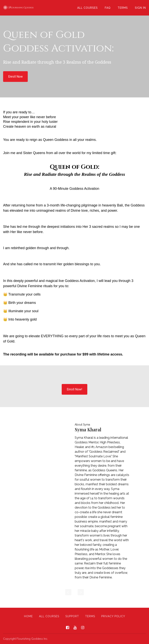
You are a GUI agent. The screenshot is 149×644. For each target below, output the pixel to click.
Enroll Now (15, 77)
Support (72, 616)
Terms (123, 8)
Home (28, 616)
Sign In (140, 8)
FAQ (108, 8)
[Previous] (68, 592)
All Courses (87, 8)
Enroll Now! (74, 389)
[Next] (81, 592)
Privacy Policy (113, 616)
